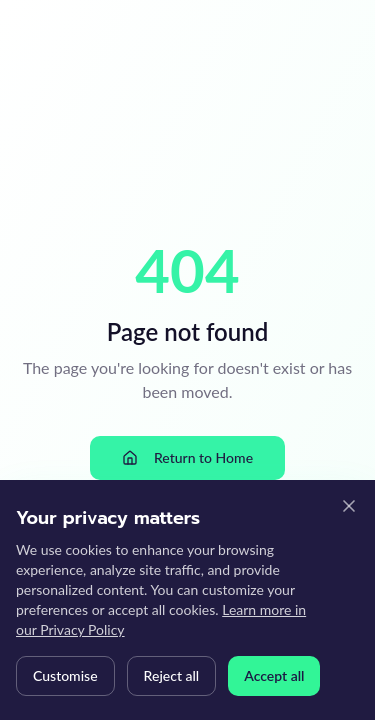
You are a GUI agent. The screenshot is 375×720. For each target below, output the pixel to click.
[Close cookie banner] (349, 506)
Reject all (172, 675)
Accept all (274, 675)
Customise (65, 675)
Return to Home (187, 457)
